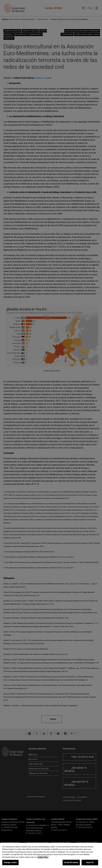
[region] (51, 855)
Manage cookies (10, 862)
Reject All (90, 862)
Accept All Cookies (71, 862)
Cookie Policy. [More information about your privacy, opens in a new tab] (43, 857)
